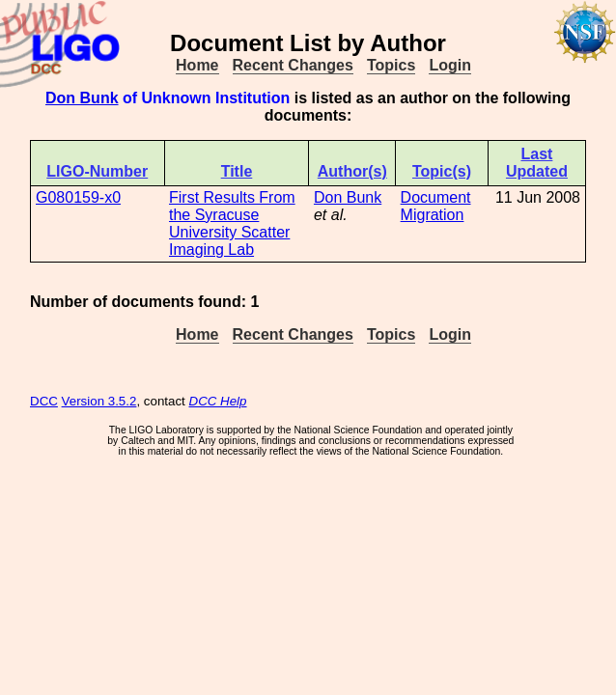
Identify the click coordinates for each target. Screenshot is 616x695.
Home (197, 65)
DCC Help (218, 401)
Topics (391, 65)
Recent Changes (293, 65)
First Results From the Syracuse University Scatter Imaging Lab (232, 223)
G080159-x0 (78, 197)
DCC (44, 401)
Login (450, 65)
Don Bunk (82, 98)
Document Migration (436, 206)
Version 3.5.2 (99, 401)
